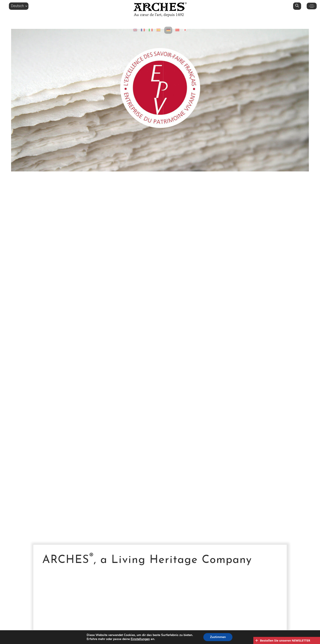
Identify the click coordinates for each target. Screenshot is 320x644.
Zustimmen (218, 637)
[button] (19, 6)
